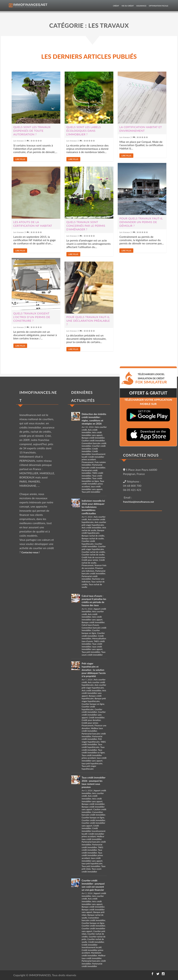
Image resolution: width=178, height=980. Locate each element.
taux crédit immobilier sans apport (92, 488)
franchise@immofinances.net (139, 502)
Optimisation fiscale (159, 6)
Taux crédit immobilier (93, 749)
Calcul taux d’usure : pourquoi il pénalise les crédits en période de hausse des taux (94, 601)
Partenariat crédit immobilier (90, 472)
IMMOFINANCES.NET (38, 396)
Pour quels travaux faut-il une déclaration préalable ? (88, 321)
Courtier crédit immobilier (92, 545)
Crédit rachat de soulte (93, 561)
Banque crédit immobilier (93, 438)
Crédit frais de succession (93, 557)
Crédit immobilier (90, 450)
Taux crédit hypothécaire (92, 746)
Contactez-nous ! (31, 552)
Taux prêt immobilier (91, 492)
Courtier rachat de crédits (93, 552)
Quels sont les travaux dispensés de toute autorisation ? (32, 131)
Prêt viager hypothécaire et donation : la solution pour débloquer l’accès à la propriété (94, 670)
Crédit (116, 6)
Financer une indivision (92, 569)
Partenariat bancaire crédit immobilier (94, 466)
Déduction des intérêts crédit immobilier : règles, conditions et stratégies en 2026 (94, 419)
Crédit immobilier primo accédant (93, 458)
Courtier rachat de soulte (93, 555)
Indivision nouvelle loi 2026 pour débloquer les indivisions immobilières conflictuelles (93, 507)
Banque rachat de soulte (93, 538)
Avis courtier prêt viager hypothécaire (94, 524)
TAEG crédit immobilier (94, 743)
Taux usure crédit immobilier (94, 653)
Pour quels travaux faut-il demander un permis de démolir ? (141, 222)
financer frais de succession (94, 567)
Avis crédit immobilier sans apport (92, 434)
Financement (88, 462)
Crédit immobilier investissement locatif (94, 454)
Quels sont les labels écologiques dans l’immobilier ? (84, 131)
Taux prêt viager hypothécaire (89, 767)
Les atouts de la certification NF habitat (33, 224)
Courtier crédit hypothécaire (88, 542)
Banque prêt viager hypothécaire (94, 700)
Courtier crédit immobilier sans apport (94, 715)
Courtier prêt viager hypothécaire (94, 548)
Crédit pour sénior (90, 560)
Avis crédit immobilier (90, 431)
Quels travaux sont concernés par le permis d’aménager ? (86, 226)
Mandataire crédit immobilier (92, 954)
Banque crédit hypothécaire (93, 532)
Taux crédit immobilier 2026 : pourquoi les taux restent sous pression (94, 782)
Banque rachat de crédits (93, 536)
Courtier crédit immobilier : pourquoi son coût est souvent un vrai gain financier (93, 885)
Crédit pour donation (91, 720)
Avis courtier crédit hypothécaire (93, 521)
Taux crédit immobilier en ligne (92, 480)
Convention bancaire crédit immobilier (94, 814)
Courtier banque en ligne (91, 632)
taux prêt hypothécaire (92, 763)
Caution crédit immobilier (93, 441)
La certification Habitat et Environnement (141, 129)
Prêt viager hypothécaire (92, 740)
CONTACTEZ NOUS (141, 455)
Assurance (141, 6)
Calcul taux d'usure (90, 625)
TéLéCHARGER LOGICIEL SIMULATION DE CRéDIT (151, 378)
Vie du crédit (128, 6)
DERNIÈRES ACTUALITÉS (83, 396)
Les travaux (19, 141)
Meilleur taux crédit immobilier (92, 730)
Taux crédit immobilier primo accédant (93, 484)
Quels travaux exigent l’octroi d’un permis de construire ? (32, 317)
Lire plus (20, 159)
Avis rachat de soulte (94, 529)
